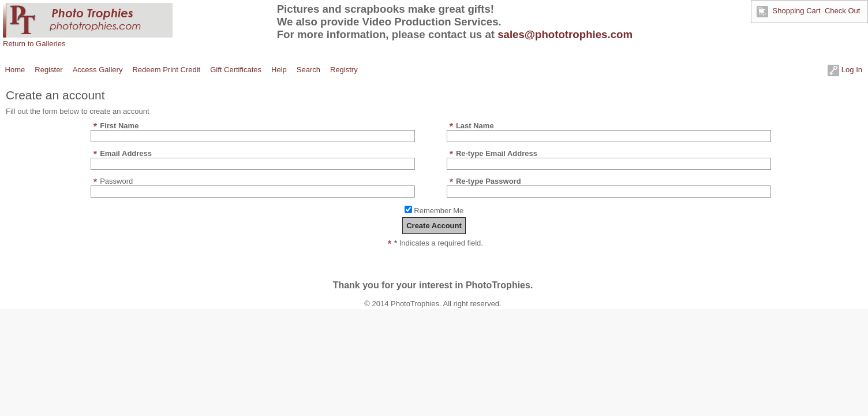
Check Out (842, 11)
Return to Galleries (34, 44)
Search (308, 70)
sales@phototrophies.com (565, 34)
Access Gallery (98, 70)
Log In (845, 70)
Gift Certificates (236, 70)
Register (48, 70)
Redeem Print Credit (166, 70)
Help (279, 70)
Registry (344, 70)
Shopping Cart (797, 11)
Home (15, 70)
